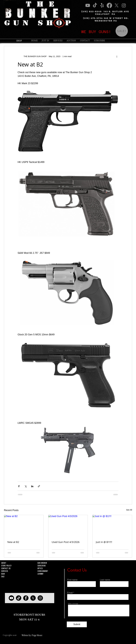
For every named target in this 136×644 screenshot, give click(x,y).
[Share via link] (39, 486)
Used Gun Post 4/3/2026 (66, 542)
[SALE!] (122, 31)
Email (70, 593)
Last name (105, 580)
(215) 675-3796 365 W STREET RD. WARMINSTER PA (106, 19)
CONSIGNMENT (43, 571)
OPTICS (40, 568)
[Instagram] (40, 598)
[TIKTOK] (19, 598)
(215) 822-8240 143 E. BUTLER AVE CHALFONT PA (105, 13)
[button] (58, 41)
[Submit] (77, 624)
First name (72, 580)
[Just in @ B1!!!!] (112, 526)
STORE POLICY (6, 566)
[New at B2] (24, 526)
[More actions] (117, 56)
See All (129, 510)
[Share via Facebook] (19, 486)
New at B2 (13, 542)
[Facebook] (26, 598)
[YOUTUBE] (11, 598)
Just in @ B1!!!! (104, 542)
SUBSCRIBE (42, 566)
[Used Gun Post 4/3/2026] (68, 526)
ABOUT (4, 563)
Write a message (73, 604)
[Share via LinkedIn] (32, 486)
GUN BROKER (42, 563)
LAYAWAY (40, 574)
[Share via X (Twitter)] (26, 486)
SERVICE (4, 571)
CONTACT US (6, 568)
